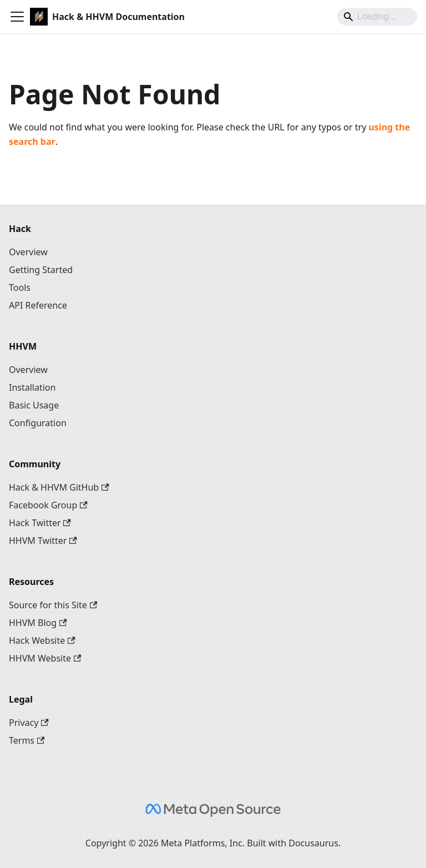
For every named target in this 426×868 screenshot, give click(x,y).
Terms (27, 740)
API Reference (38, 305)
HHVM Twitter (43, 541)
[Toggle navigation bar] (17, 17)
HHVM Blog (38, 623)
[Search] (377, 17)
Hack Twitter (40, 523)
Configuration (38, 423)
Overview (28, 252)
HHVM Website (45, 658)
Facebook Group (48, 505)
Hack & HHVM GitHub (59, 487)
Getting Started (41, 270)
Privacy (29, 723)
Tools (20, 287)
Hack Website (42, 640)
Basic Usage (34, 405)
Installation (32, 387)
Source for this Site (53, 605)
